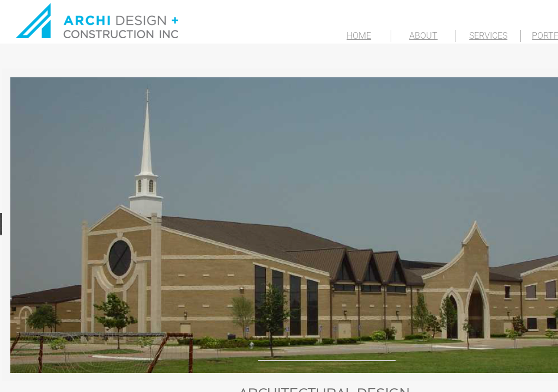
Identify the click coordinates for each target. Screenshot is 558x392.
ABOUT (423, 36)
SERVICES (488, 36)
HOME (359, 36)
